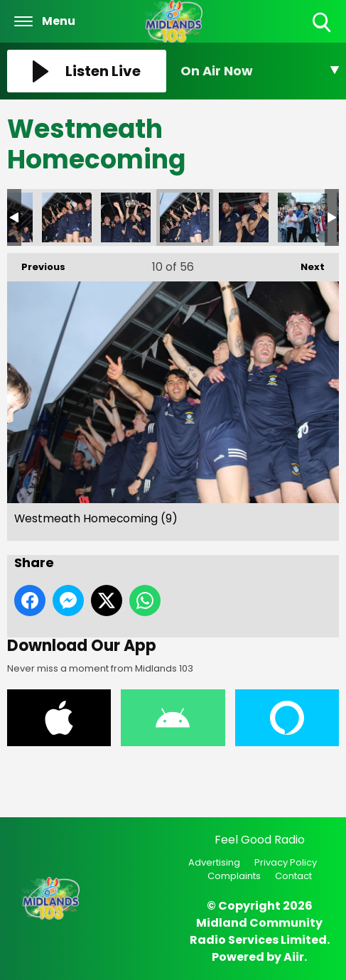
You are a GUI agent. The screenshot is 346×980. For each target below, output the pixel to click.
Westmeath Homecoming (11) (244, 217)
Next (306, 263)
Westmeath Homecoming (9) (185, 217)
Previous (36, 263)
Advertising (214, 862)
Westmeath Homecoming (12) (303, 217)
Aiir (294, 957)
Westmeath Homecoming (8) (67, 217)
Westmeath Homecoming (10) (126, 217)
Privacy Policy (286, 862)
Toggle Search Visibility (323, 23)
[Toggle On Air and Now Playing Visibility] (260, 71)
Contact (293, 876)
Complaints (234, 876)
